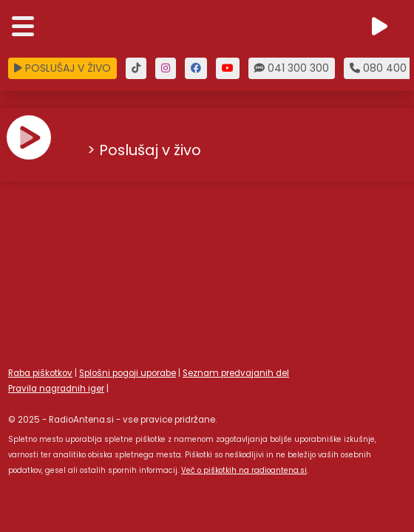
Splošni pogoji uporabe (128, 373)
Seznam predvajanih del (236, 373)
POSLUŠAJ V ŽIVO (62, 68)
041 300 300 (292, 68)
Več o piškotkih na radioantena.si (244, 470)
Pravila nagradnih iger (56, 389)
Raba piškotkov (40, 373)
